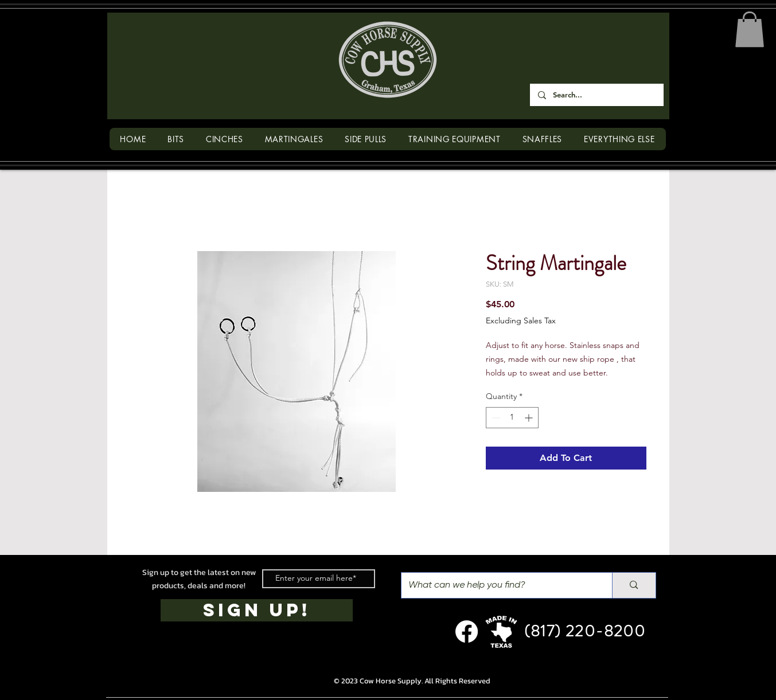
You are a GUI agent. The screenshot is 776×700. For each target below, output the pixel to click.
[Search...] (596, 95)
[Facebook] (467, 631)
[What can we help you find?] (498, 585)
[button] (750, 29)
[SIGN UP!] (257, 610)
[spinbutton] (512, 418)
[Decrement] (495, 418)
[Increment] (530, 418)
